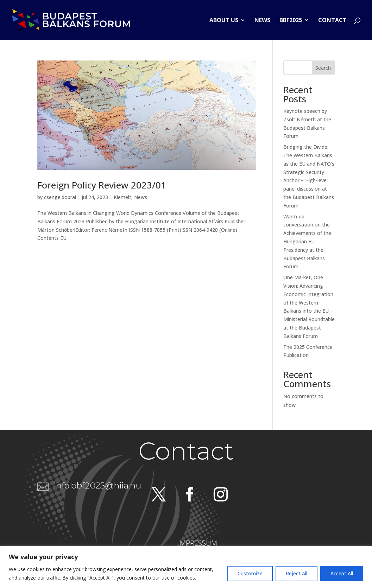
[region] (186, 567)
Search (323, 68)
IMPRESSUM (198, 543)
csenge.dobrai (60, 197)
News (262, 21)
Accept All (342, 573)
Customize (250, 573)
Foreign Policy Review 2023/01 (102, 185)
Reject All (297, 573)
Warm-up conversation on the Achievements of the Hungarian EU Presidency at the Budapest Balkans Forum (307, 242)
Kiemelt (122, 197)
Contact (332, 21)
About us (224, 21)
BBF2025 (291, 21)
